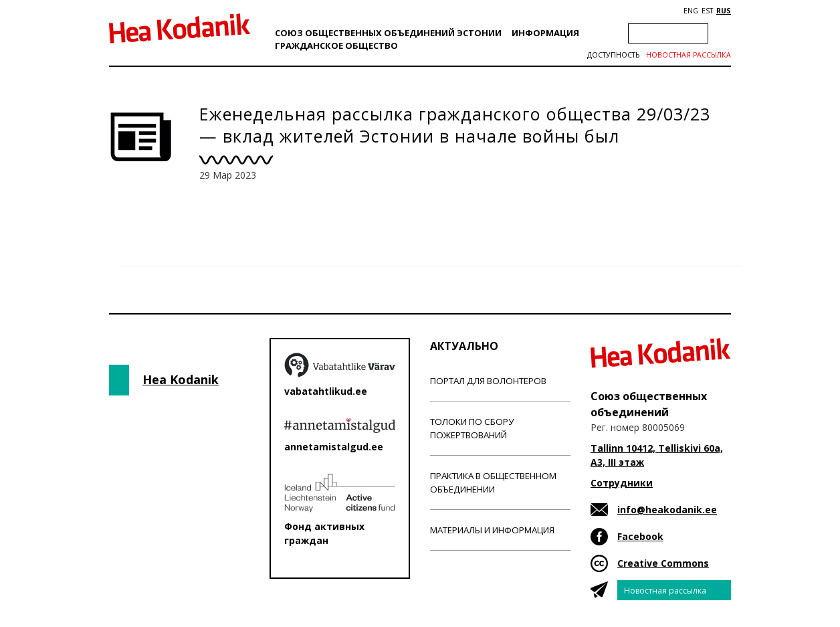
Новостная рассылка (689, 55)
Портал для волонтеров (488, 381)
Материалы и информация (492, 530)
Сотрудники (622, 483)
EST (707, 11)
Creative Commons (663, 563)
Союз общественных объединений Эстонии (388, 33)
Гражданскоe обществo (336, 46)
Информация (545, 33)
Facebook (640, 536)
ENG (691, 11)
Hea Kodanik (181, 379)
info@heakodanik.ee (667, 510)
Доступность (613, 55)
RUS (724, 11)
